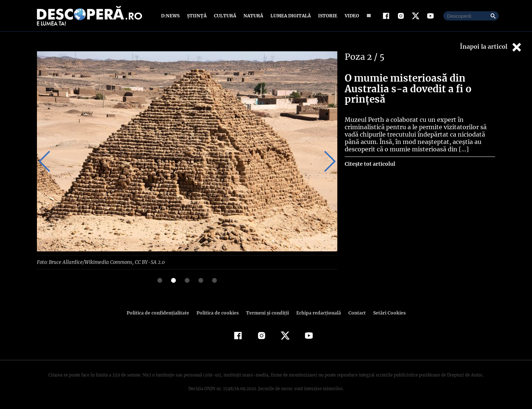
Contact (354, 312)
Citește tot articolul (370, 164)
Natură (253, 16)
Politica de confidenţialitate (161, 312)
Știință (197, 16)
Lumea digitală (289, 16)
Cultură (225, 16)
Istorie (326, 16)
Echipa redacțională (316, 312)
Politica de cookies (218, 312)
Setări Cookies (385, 312)
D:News (171, 16)
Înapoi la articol (491, 47)
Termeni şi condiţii (266, 312)
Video (350, 16)
